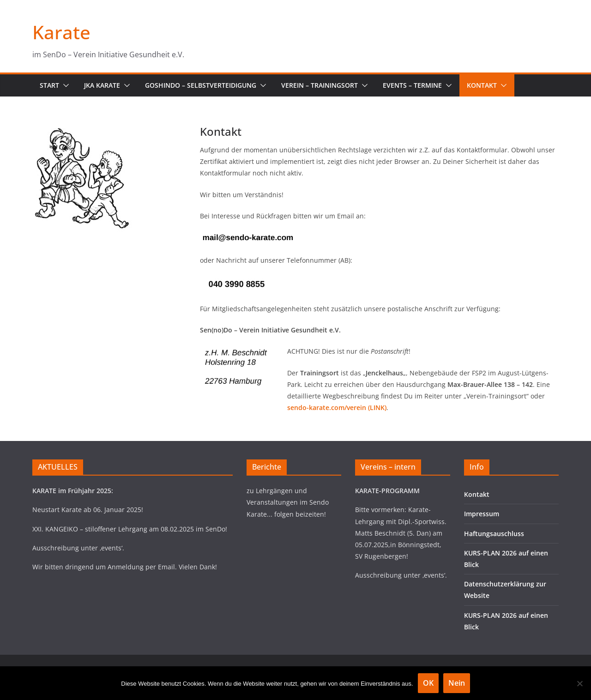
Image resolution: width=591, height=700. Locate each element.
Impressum (482, 514)
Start (49, 85)
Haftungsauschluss (494, 534)
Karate (61, 32)
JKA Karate (102, 85)
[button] (64, 85)
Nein (457, 683)
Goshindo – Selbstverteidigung (201, 85)
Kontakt (482, 85)
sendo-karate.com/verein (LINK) (337, 407)
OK (428, 683)
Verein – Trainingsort (320, 85)
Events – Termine (412, 85)
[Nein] (579, 683)
